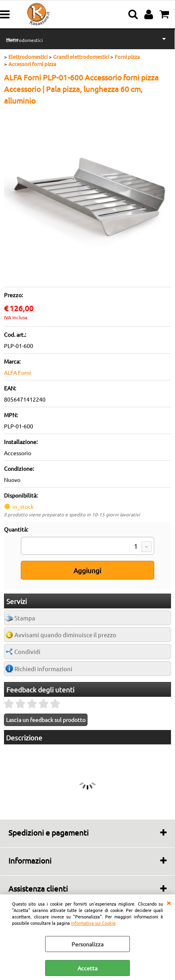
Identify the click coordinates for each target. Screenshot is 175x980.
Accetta (87, 968)
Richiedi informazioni (43, 669)
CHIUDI (169, 902)
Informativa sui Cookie (93, 923)
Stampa (25, 618)
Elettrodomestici (24, 40)
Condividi (27, 651)
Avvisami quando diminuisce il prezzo (65, 635)
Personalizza (87, 944)
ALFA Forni (18, 372)
